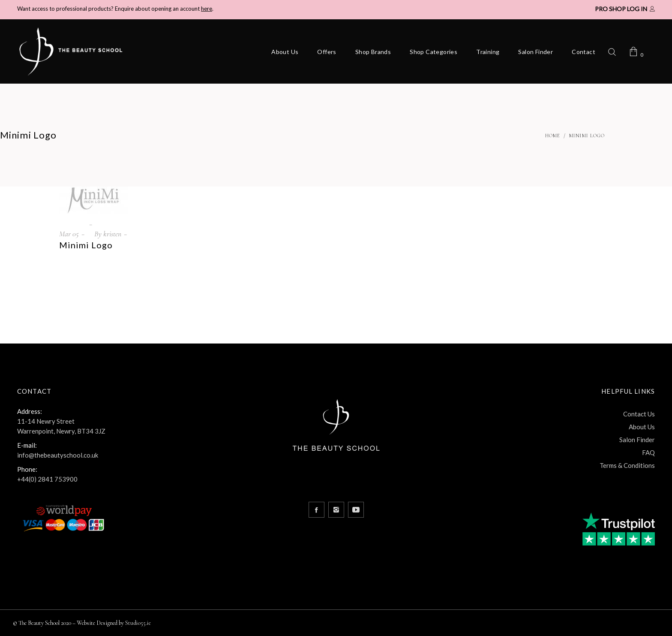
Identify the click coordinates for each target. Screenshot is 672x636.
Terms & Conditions (627, 465)
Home (553, 136)
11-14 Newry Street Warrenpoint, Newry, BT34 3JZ (61, 426)
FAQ (648, 452)
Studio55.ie (138, 623)
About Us (642, 427)
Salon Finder (637, 440)
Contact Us (639, 414)
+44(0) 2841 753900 (47, 479)
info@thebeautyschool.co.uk (58, 455)
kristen (112, 234)
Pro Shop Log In (621, 9)
